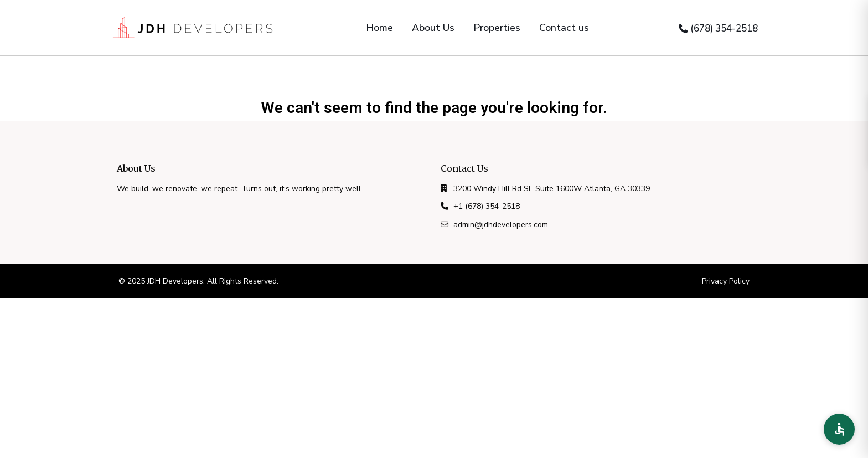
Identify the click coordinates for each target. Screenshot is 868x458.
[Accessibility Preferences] (839, 429)
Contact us (564, 28)
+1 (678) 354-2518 (487, 206)
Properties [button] (497, 28)
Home (379, 28)
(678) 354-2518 (724, 29)
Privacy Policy (726, 281)
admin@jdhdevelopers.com (501, 225)
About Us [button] (433, 28)
